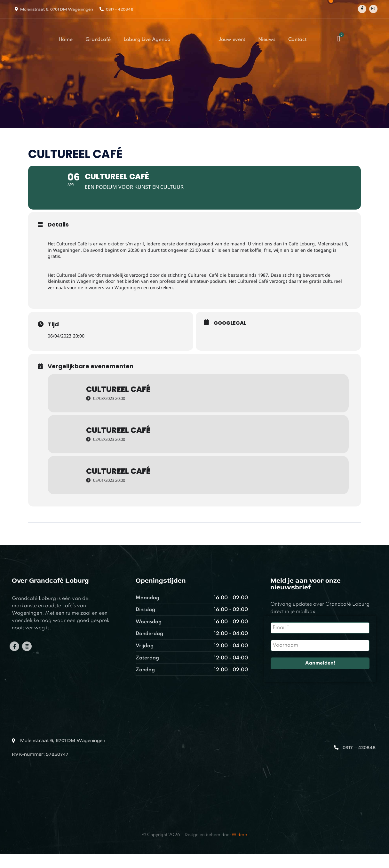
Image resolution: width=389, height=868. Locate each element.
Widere (239, 849)
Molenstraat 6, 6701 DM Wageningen (57, 9)
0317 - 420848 (120, 9)
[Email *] (320, 642)
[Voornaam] (320, 659)
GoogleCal (230, 337)
